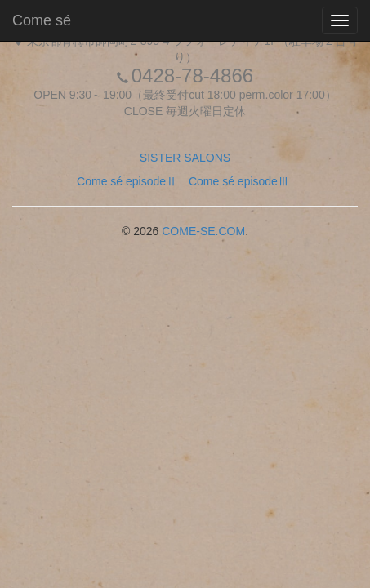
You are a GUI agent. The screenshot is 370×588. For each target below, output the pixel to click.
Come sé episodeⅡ (127, 181)
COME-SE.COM (203, 231)
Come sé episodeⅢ (239, 181)
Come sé (42, 20)
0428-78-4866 (192, 76)
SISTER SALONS (185, 158)
